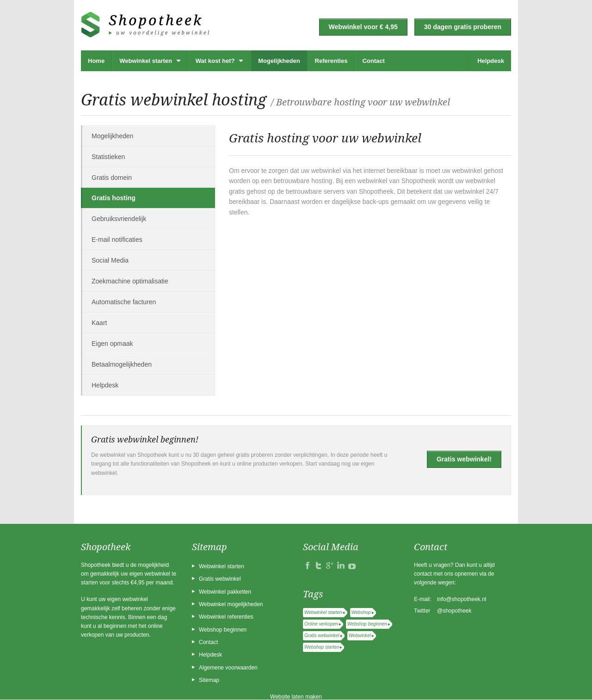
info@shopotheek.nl (462, 599)
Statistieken (108, 157)
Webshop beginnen (223, 630)
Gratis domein (112, 178)
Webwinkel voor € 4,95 (363, 27)
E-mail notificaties (117, 239)
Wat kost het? (215, 61)
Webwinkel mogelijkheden (231, 604)
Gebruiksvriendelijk (119, 219)
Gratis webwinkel (220, 579)
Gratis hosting (114, 198)
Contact (373, 61)
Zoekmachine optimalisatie (130, 281)
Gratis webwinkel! (464, 459)
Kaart (99, 323)
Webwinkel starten (146, 61)
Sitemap (209, 680)
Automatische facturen (124, 302)
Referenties (331, 61)
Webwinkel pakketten (225, 592)
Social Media (110, 260)
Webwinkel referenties (226, 617)
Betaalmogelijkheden (122, 364)
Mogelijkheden (279, 61)
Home (96, 61)
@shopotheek (454, 611)
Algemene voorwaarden (228, 668)
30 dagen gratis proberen (463, 27)
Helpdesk (491, 61)
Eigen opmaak (112, 344)
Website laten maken (296, 697)
